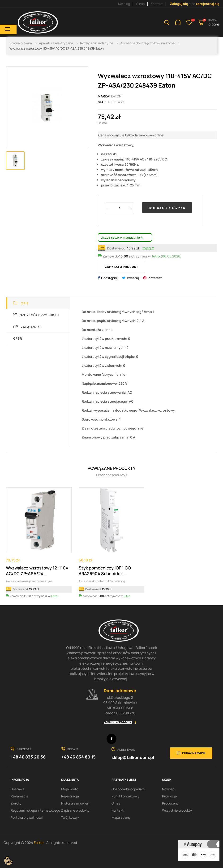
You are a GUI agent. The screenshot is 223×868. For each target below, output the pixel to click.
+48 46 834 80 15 (79, 757)
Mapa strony (121, 817)
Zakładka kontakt (118, 722)
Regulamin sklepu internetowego (35, 810)
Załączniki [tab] (27, 327)
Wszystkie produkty (177, 810)
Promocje (169, 796)
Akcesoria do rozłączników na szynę (29, 581)
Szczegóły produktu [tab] (36, 315)
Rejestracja (70, 796)
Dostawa (17, 789)
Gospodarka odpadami (128, 789)
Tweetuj (133, 278)
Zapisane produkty (75, 810)
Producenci (171, 803)
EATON (116, 96)
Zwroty (16, 803)
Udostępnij (109, 278)
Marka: (104, 96)
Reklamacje (19, 796)
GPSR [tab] (18, 338)
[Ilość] (120, 208)
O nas (140, 4)
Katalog (124, 4)
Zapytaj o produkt (122, 267)
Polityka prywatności (27, 817)
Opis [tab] (21, 303)
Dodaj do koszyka (167, 208)
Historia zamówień (75, 803)
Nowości (169, 789)
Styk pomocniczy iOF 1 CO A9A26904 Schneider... (105, 571)
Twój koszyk (70, 817)
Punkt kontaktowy (125, 796)
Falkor (39, 843)
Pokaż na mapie (194, 753)
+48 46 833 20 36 (28, 757)
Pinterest (155, 278)
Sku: (102, 102)
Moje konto (70, 789)
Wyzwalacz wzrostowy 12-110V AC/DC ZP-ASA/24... (37, 571)
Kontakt (157, 4)
